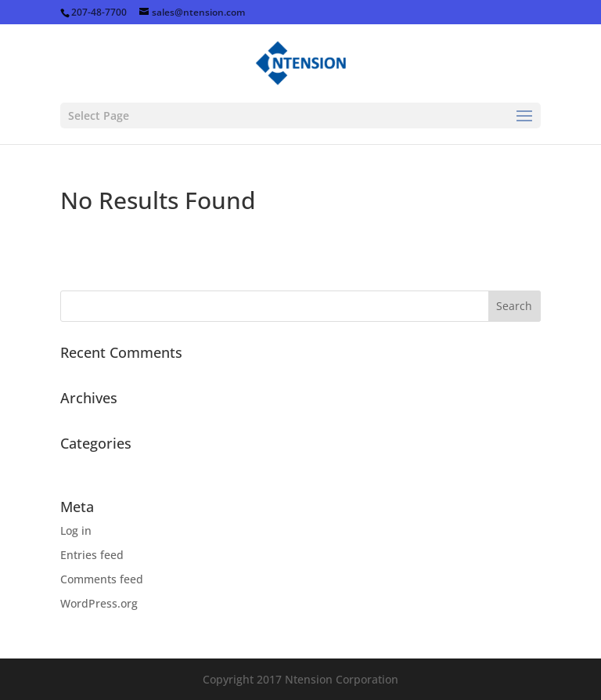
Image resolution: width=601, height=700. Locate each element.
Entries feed (92, 555)
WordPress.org (99, 603)
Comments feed (102, 579)
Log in (76, 530)
